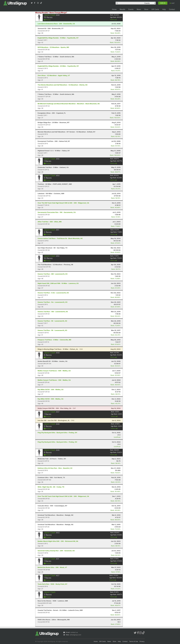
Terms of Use (134, 641)
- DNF (57, 408)
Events (131, 9)
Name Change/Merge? (58, 13)
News (139, 9)
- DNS (60, 349)
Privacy (142, 641)
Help (164, 9)
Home (114, 9)
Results (122, 9)
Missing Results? (42, 13)
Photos (47, 20)
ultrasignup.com (75, 635)
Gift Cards (155, 9)
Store (146, 9)
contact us (74, 632)
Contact (172, 9)
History (113, 20)
